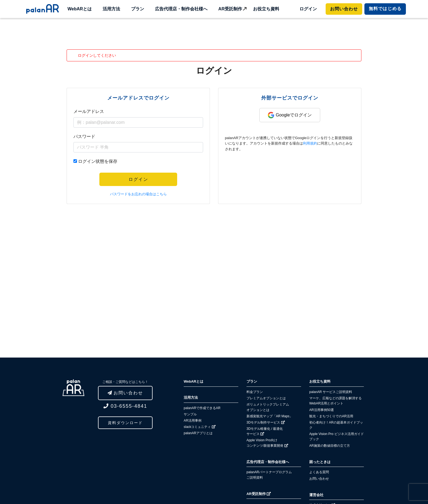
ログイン (308, 9)
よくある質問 (319, 472)
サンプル (190, 414)
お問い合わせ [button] (125, 393)
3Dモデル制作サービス (266, 422)
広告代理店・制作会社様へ (181, 9)
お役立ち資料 (266, 9)
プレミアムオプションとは (266, 398)
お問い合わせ (344, 9)
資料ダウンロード (125, 423)
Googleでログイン (290, 115)
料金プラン (255, 392)
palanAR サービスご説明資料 (331, 392)
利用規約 (310, 143)
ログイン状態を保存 (98, 161)
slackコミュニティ (200, 427)
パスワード (84, 136)
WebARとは (80, 9)
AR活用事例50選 (322, 410)
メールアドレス (89, 111)
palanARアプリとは (198, 433)
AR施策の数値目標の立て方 (330, 446)
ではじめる (385, 9)
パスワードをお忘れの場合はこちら (138, 194)
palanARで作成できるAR (202, 408)
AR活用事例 (193, 421)
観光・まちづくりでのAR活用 (331, 416)
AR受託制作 (230, 9)
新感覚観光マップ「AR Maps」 (270, 416)
